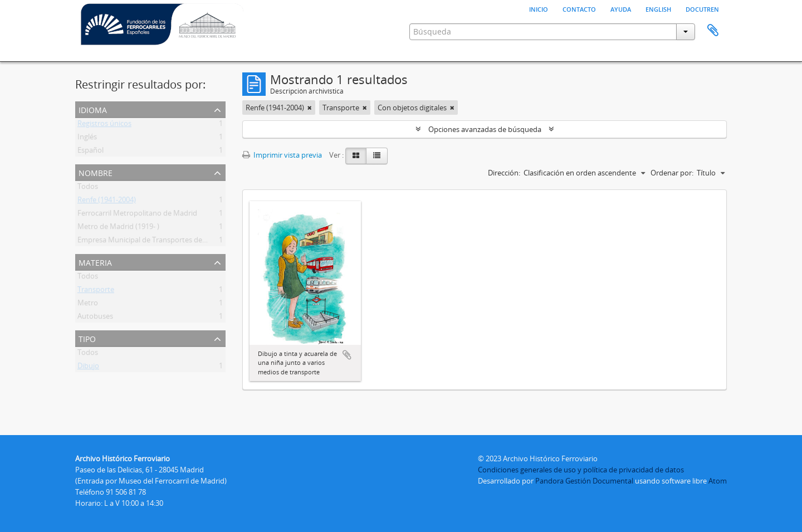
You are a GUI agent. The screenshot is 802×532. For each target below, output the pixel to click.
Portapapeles (713, 31)
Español (91, 152)
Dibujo (88, 368)
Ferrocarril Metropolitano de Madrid (137, 215)
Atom (718, 481)
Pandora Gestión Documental (584, 481)
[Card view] (356, 156)
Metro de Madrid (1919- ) (118, 228)
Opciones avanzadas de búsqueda (485, 129)
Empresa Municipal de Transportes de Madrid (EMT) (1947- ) (176, 242)
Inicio (539, 8)
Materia (95, 262)
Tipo (87, 338)
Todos (88, 188)
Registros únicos (104, 125)
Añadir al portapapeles (347, 355)
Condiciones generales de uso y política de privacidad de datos (581, 470)
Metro (88, 305)
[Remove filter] (310, 108)
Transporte (96, 291)
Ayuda (621, 8)
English (658, 8)
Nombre (96, 172)
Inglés (87, 139)
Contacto (579, 8)
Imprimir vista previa (282, 155)
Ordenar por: (672, 173)
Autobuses (95, 318)
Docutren (702, 8)
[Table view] (377, 156)
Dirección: (504, 173)
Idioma (93, 109)
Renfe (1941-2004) (107, 202)
